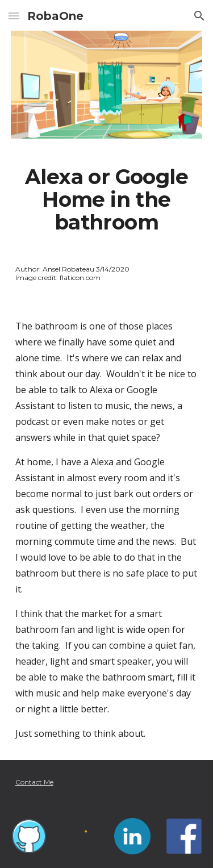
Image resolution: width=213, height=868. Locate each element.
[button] (14, 16)
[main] (107, 200)
